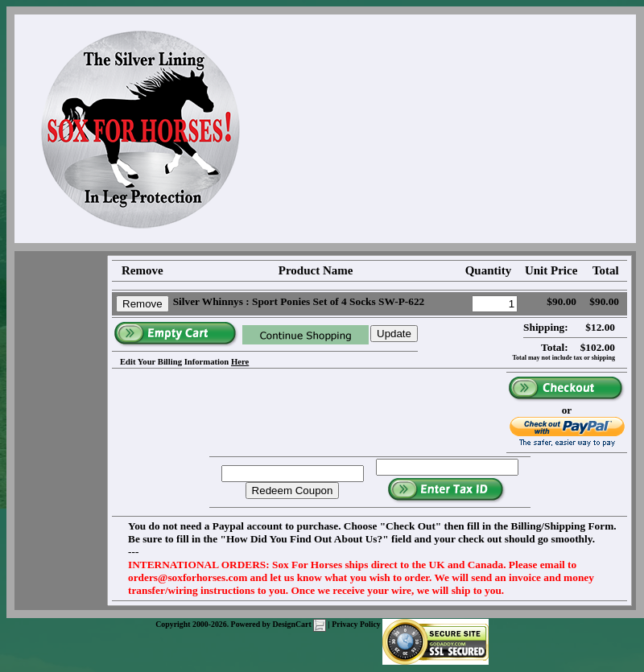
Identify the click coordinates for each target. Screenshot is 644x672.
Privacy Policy (356, 624)
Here (240, 362)
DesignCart (299, 624)
